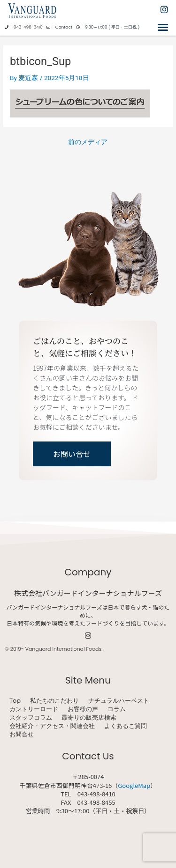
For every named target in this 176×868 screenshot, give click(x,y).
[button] (163, 27)
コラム (117, 709)
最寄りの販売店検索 (89, 718)
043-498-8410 (28, 27)
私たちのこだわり (54, 701)
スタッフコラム (31, 718)
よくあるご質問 (126, 726)
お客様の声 (83, 709)
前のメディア (88, 142)
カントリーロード (34, 709)
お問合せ (22, 735)
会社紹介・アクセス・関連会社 (52, 726)
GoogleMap (134, 785)
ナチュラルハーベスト (119, 701)
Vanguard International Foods (63, 649)
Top (15, 701)
